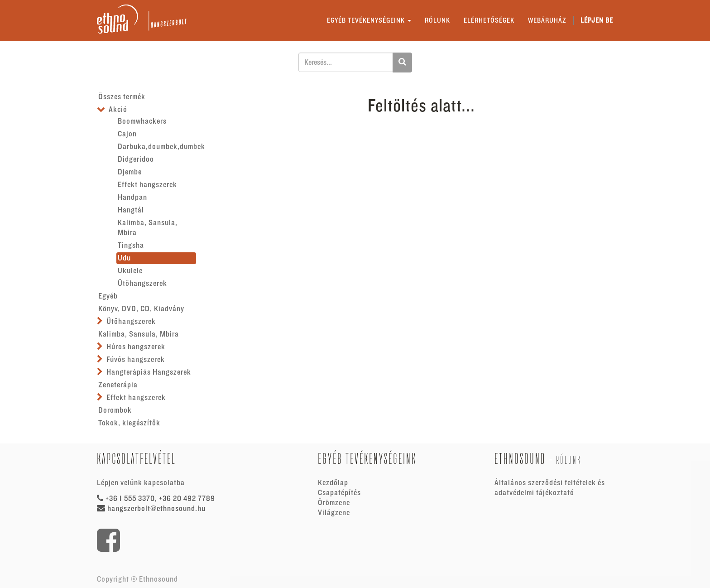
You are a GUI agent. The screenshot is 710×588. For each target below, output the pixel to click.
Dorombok (115, 410)
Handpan (132, 198)
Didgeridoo (136, 159)
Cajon (127, 134)
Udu (124, 258)
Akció (118, 110)
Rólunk (569, 460)
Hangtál (131, 210)
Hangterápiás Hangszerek (149, 372)
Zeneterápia (118, 385)
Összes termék (122, 97)
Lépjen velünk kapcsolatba (141, 483)
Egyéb (108, 296)
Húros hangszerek (136, 347)
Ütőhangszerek (142, 284)
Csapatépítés (339, 493)
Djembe (130, 172)
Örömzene (334, 503)
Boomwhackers (142, 121)
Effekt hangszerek (147, 185)
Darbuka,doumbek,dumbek (157, 147)
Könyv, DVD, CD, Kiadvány (141, 309)
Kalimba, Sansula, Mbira (148, 228)
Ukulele (130, 271)
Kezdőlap (333, 483)
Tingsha (131, 246)
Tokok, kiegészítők (129, 423)
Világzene (334, 513)
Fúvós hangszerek (136, 360)
